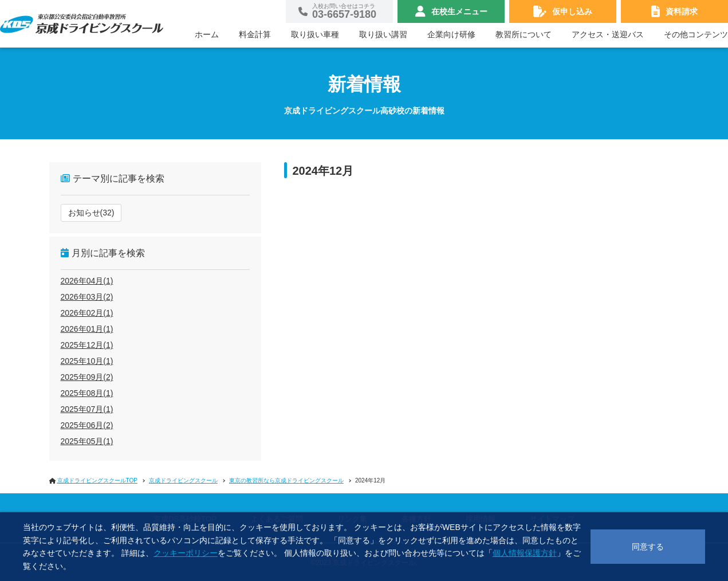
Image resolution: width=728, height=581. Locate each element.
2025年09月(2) (87, 377)
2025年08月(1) (87, 393)
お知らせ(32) (91, 213)
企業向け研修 (451, 34)
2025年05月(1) (87, 441)
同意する (648, 547)
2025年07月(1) (87, 409)
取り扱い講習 (383, 34)
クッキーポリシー (186, 553)
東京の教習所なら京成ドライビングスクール (286, 480)
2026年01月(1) (87, 329)
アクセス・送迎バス (608, 34)
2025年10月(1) (87, 361)
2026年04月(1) (87, 281)
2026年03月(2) (87, 297)
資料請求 (682, 11)
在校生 (459, 11)
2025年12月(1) (87, 345)
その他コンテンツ (696, 34)
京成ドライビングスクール (183, 480)
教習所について (524, 34)
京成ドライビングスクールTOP (97, 480)
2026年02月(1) (87, 313)
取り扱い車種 (315, 34)
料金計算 (255, 34)
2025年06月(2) (87, 425)
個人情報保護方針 (525, 553)
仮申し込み (572, 11)
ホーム (207, 34)
